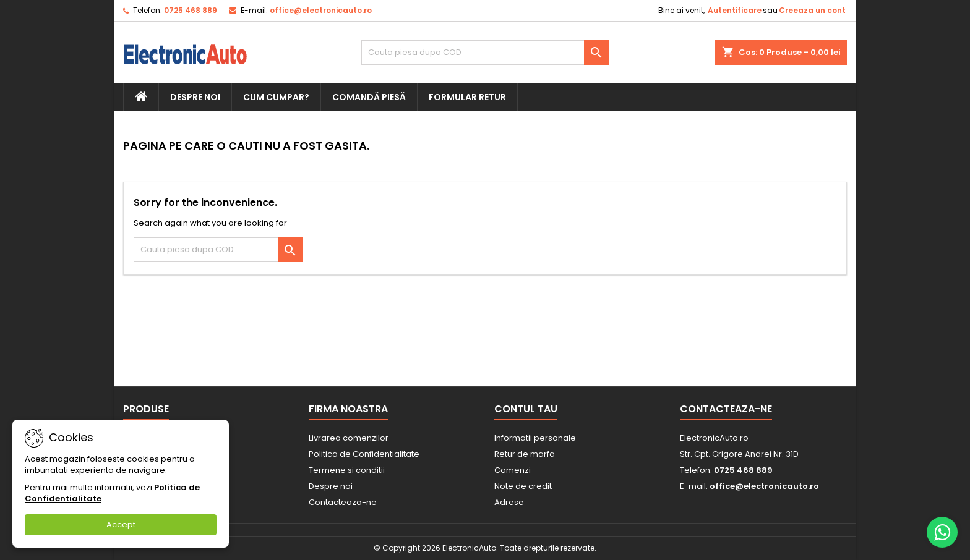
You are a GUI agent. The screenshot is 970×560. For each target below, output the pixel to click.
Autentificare (735, 10)
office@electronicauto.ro (321, 10)
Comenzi (513, 470)
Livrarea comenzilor (349, 438)
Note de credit (523, 486)
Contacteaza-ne (343, 502)
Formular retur (467, 97)
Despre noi (195, 97)
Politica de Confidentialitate (364, 454)
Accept (121, 524)
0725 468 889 (191, 10)
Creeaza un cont (812, 10)
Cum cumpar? (276, 97)
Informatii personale (535, 438)
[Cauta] (485, 53)
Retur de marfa (525, 454)
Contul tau (526, 409)
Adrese (509, 502)
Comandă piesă (369, 97)
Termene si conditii (347, 470)
